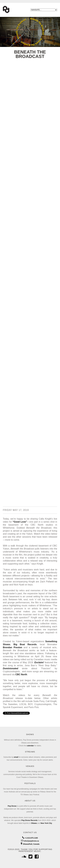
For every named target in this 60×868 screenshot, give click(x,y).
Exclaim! (39, 662)
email (16, 757)
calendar (30, 746)
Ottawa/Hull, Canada (30, 844)
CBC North (21, 674)
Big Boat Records (25, 644)
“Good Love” (20, 522)
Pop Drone (12, 806)
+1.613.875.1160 (30, 838)
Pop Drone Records (29, 820)
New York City (46, 823)
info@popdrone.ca (30, 841)
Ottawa (34, 823)
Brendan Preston (13, 647)
